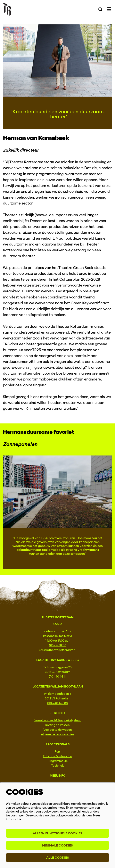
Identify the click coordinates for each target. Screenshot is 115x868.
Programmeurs (58, 761)
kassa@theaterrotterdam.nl (58, 650)
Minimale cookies (57, 845)
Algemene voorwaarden (57, 734)
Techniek (57, 766)
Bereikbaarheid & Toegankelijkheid (57, 720)
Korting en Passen (57, 725)
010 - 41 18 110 (58, 645)
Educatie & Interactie (57, 756)
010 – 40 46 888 (57, 703)
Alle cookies (58, 858)
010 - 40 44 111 (58, 677)
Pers (58, 752)
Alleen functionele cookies (57, 833)
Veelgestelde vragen (58, 730)
